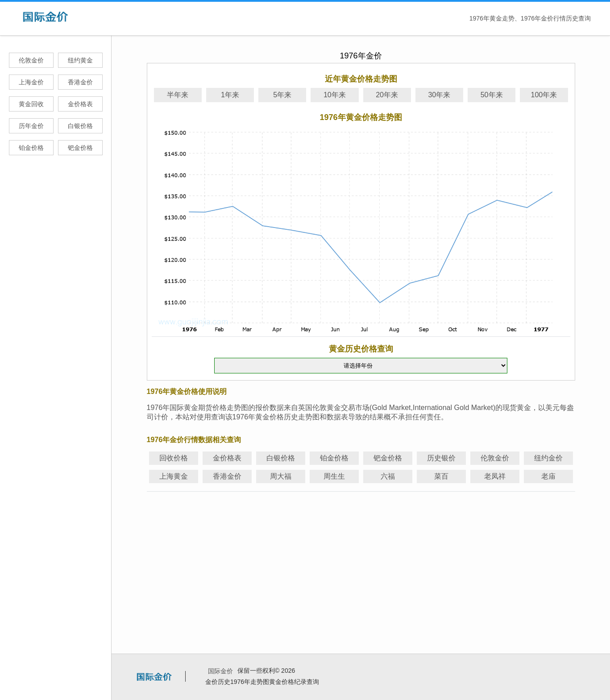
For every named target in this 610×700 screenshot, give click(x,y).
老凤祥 (495, 476)
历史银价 (441, 458)
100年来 (544, 95)
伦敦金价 (31, 60)
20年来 (387, 95)
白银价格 (80, 126)
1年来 (230, 95)
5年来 (282, 95)
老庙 (548, 476)
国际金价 (220, 671)
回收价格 (174, 458)
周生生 (334, 476)
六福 (388, 476)
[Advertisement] (361, 557)
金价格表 (80, 104)
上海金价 (31, 82)
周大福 (281, 476)
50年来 (492, 95)
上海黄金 (174, 476)
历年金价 (31, 126)
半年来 (178, 95)
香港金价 (80, 82)
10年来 (335, 95)
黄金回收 (31, 104)
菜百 (441, 476)
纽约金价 (548, 458)
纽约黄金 (80, 60)
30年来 (439, 95)
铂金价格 (31, 148)
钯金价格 (80, 148)
